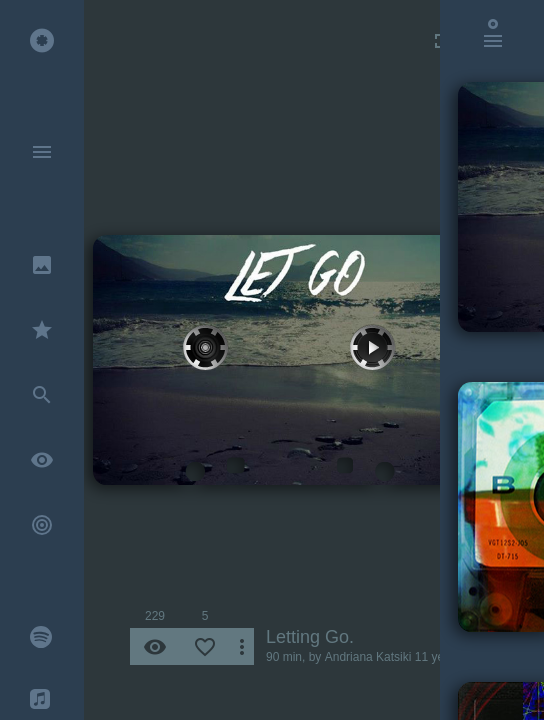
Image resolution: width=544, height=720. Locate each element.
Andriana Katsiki (368, 657)
